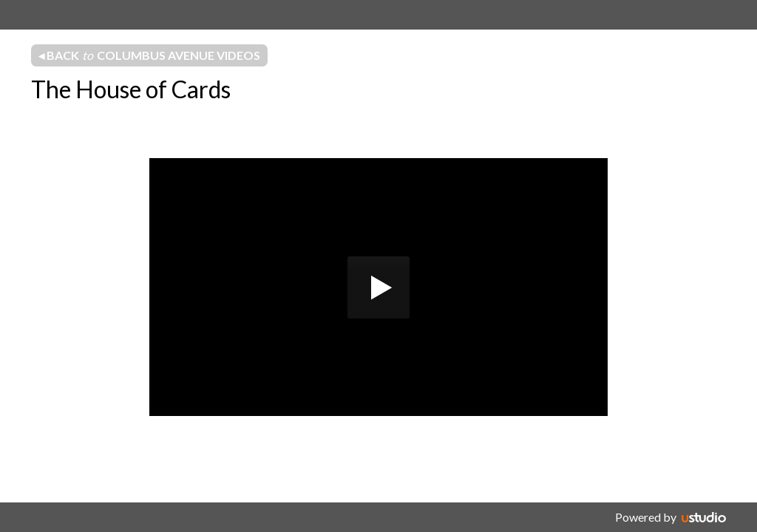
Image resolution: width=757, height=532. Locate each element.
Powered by (646, 517)
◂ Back (149, 55)
